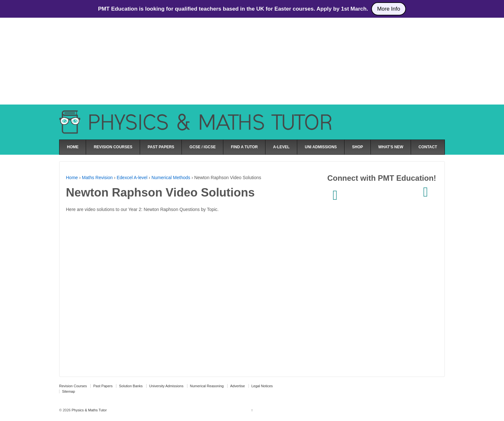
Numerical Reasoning (207, 386)
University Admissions (166, 386)
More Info (389, 9)
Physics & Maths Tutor (89, 410)
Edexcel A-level (132, 178)
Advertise (238, 386)
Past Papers (103, 386)
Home (72, 178)
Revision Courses (73, 386)
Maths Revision (97, 178)
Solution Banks (131, 386)
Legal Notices (262, 386)
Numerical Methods (171, 178)
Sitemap (68, 391)
